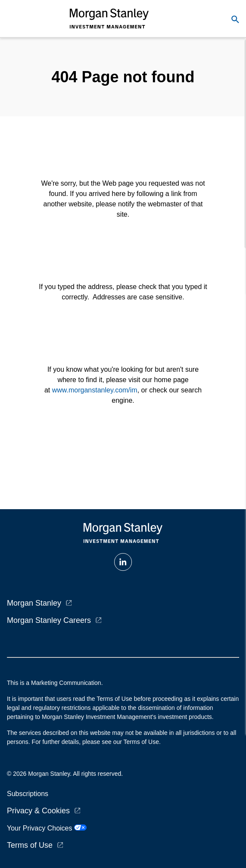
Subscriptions (28, 794)
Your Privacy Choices (47, 828)
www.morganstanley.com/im (95, 390)
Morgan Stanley (34, 603)
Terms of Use (30, 845)
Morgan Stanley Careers (49, 620)
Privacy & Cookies (38, 811)
